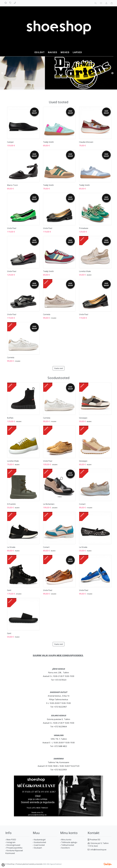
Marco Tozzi (12, 185)
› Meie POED (11, 840)
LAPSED (77, 52)
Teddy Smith (48, 142)
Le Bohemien (49, 504)
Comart (82, 504)
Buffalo (10, 418)
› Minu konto (66, 840)
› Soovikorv (65, 848)
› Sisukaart (37, 848)
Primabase (84, 228)
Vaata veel (59, 368)
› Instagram (10, 842)
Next (112, 73)
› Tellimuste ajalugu (69, 842)
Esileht (40, 52)
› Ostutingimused (13, 845)
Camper (10, 142)
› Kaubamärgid (39, 840)
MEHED (65, 52)
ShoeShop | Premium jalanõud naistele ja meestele (25, 864)
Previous (2, 73)
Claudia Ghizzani (86, 142)
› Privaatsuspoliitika (14, 848)
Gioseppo (83, 418)
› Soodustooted (39, 842)
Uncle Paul (12, 228)
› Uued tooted (39, 845)
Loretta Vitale (85, 271)
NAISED (53, 52)
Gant (9, 590)
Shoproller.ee (108, 864)
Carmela (47, 314)
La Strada (11, 547)
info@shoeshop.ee (98, 850)
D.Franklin (11, 504)
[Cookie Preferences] (3, 865)
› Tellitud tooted (67, 845)
